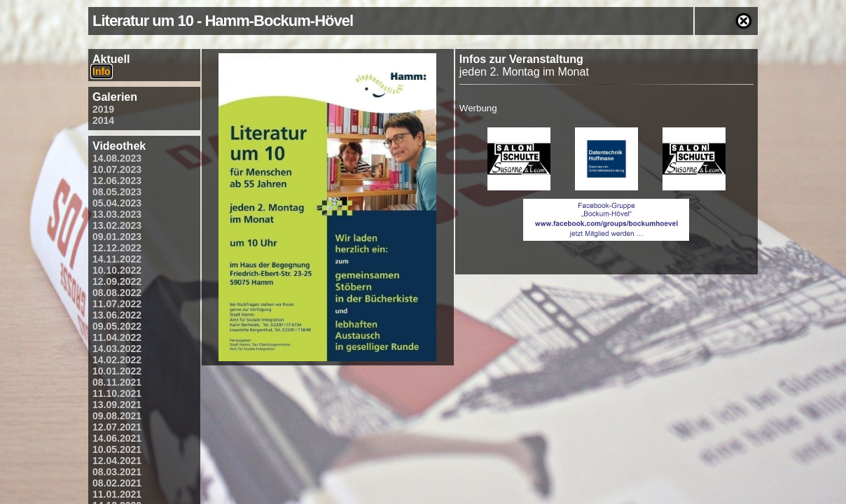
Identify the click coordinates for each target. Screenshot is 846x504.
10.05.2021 (117, 449)
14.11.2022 (117, 259)
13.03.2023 (117, 214)
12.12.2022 (117, 248)
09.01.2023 (117, 237)
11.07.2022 (117, 304)
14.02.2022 (117, 360)
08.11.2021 (117, 382)
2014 (103, 120)
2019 (103, 109)
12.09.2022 (117, 281)
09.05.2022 (117, 326)
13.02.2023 (117, 225)
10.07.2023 (117, 169)
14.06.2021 (117, 438)
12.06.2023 (117, 181)
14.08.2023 (117, 158)
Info (102, 71)
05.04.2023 (117, 203)
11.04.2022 (117, 337)
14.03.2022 (117, 349)
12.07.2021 (117, 427)
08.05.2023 (117, 192)
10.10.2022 (117, 270)
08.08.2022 (117, 293)
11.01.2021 (117, 494)
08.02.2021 (117, 483)
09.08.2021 (117, 416)
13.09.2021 (117, 405)
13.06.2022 (117, 315)
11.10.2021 (117, 393)
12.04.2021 (117, 461)
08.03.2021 (117, 472)
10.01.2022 (117, 371)
